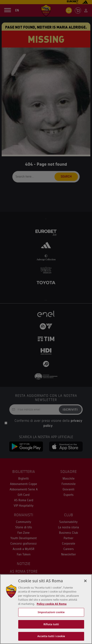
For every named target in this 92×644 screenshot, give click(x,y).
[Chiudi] (85, 581)
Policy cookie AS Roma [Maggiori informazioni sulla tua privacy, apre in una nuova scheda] (52, 604)
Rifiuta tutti (51, 624)
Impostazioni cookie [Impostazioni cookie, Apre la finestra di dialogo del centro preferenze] (51, 612)
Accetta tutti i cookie (51, 636)
